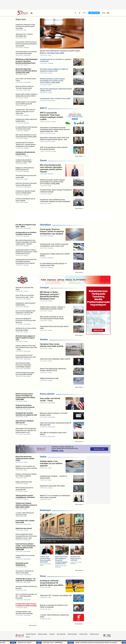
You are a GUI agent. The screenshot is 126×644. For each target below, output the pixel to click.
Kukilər (28, 637)
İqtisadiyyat (45, 225)
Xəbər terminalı (94, 13)
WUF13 (43, 108)
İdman (43, 576)
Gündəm (44, 339)
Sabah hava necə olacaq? (36, 643)
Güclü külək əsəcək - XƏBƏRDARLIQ (65, 643)
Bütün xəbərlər (79, 156)
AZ (84, 13)
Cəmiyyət (44, 288)
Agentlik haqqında (31, 634)
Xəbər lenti (21, 19)
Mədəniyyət (45, 510)
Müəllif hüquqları (72, 634)
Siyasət (43, 160)
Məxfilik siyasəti (94, 634)
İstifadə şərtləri (83, 634)
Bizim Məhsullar (61, 634)
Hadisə (43, 457)
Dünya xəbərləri (47, 394)
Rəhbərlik (52, 634)
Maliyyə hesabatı (43, 634)
